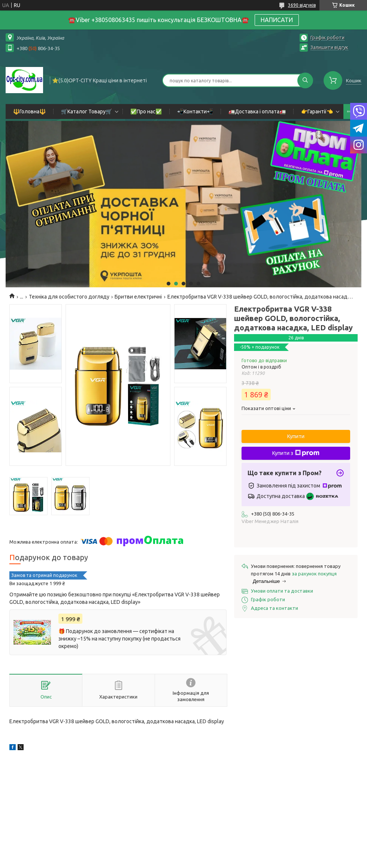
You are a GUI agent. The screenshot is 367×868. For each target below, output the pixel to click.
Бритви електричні (138, 297)
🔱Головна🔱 (29, 111)
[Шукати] (305, 80)
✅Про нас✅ (146, 111)
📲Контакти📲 (195, 111)
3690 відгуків (302, 5)
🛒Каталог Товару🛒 (87, 111)
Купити (296, 436)
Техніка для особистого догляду (69, 297)
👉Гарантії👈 (317, 111)
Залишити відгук (329, 47)
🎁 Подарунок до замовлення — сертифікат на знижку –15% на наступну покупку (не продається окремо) (119, 639)
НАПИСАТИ (277, 20)
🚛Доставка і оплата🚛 (257, 111)
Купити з (296, 453)
